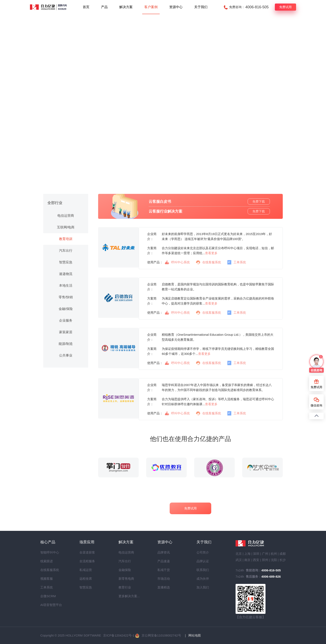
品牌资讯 (164, 552)
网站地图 (195, 635)
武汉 (239, 560)
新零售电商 (126, 579)
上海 (247, 554)
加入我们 (203, 587)
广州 (265, 554)
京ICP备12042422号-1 (119, 635)
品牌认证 (203, 561)
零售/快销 (66, 297)
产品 (104, 7)
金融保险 (125, 570)
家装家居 (66, 332)
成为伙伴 (203, 579)
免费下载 (259, 201)
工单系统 (237, 262)
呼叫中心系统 (177, 262)
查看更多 (211, 253)
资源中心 (176, 7)
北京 (239, 554)
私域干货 (164, 570)
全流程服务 (87, 561)
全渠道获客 (87, 552)
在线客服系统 (209, 262)
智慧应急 (66, 262)
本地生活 (66, 285)
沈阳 (274, 560)
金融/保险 (66, 309)
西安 (256, 560)
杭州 (274, 554)
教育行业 (125, 587)
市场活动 (164, 579)
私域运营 (86, 570)
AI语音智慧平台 (48, 605)
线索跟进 (47, 561)
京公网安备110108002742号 (161, 635)
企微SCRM (48, 596)
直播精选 (164, 587)
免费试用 (285, 7)
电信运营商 (66, 216)
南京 (247, 560)
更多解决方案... (126, 596)
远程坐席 (86, 579)
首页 (86, 7)
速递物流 (66, 274)
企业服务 (66, 320)
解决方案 (126, 7)
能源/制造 (66, 344)
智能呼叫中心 (48, 552)
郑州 (265, 560)
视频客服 (47, 579)
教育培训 (66, 239)
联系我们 (203, 570)
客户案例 (151, 7)
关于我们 (201, 7)
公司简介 (203, 552)
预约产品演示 (163, 163)
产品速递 (164, 561)
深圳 (256, 554)
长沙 (283, 560)
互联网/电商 (66, 227)
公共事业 (66, 355)
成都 (283, 554)
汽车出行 (66, 251)
